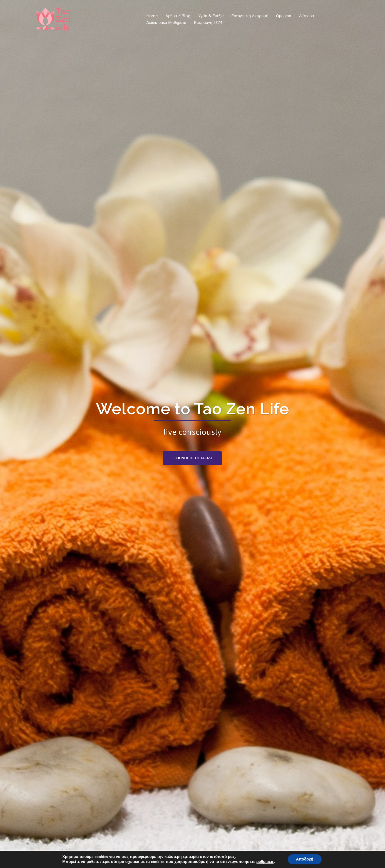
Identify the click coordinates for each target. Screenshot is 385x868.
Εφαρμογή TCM (208, 23)
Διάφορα (306, 16)
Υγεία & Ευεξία (211, 16)
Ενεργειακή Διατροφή (250, 16)
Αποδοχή (305, 859)
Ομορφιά (284, 16)
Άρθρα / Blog (178, 16)
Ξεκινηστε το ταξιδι (192, 458)
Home (152, 16)
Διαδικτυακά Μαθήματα (167, 23)
